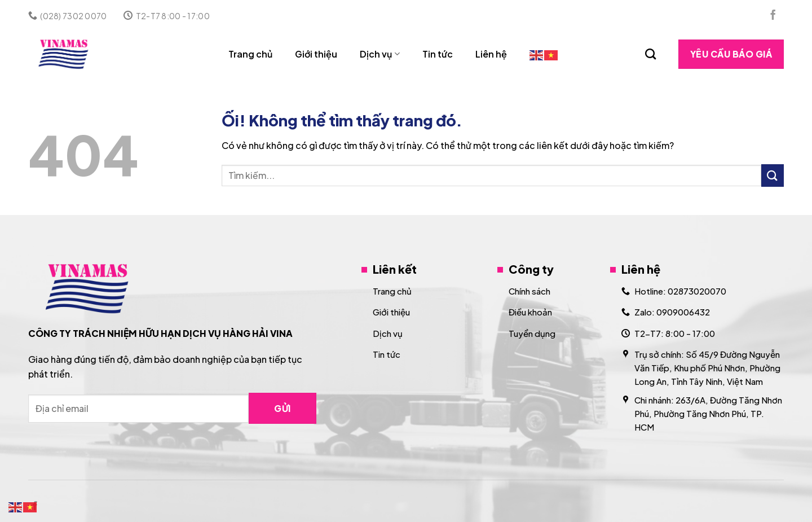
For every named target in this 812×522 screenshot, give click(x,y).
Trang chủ (250, 54)
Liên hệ (491, 54)
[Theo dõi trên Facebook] (773, 16)
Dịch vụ (379, 54)
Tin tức (438, 54)
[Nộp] (773, 175)
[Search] (650, 54)
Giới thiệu (316, 54)
